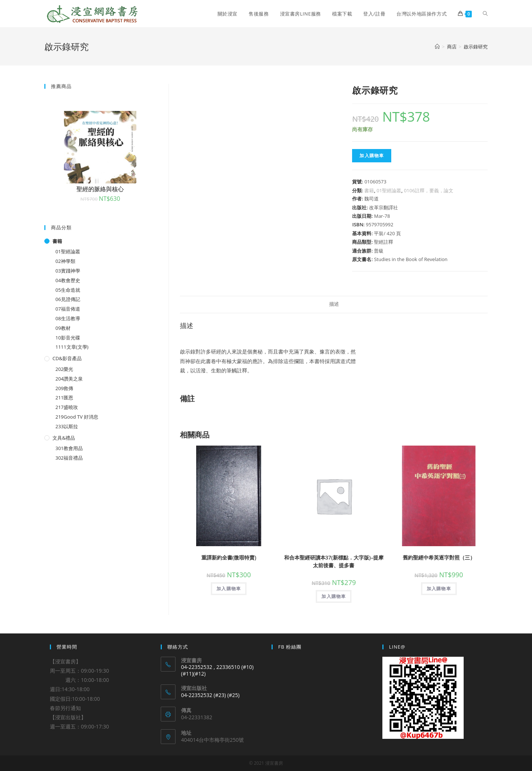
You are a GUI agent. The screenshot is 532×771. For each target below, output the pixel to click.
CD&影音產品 (67, 358)
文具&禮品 (64, 438)
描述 (334, 304)
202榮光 (64, 369)
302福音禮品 (69, 458)
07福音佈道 (68, 309)
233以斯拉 (67, 426)
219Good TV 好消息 (77, 417)
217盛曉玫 (67, 407)
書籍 (369, 190)
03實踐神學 (68, 271)
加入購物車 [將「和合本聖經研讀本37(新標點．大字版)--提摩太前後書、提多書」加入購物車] (334, 596)
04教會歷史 (68, 280)
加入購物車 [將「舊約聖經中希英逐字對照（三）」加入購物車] (439, 589)
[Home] (437, 47)
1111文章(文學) (72, 347)
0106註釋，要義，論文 (429, 190)
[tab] (334, 305)
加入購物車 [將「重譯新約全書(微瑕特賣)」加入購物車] (229, 589)
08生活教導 (68, 318)
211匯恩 (64, 398)
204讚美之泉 (69, 379)
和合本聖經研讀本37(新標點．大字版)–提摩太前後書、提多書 (334, 561)
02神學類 (65, 261)
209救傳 (64, 388)
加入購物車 (372, 155)
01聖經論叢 (389, 190)
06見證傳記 (68, 299)
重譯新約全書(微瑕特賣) (229, 557)
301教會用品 (69, 448)
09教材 (63, 328)
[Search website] (485, 14)
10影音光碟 (68, 338)
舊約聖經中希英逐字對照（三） (439, 557)
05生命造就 (68, 290)
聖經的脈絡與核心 (100, 189)
